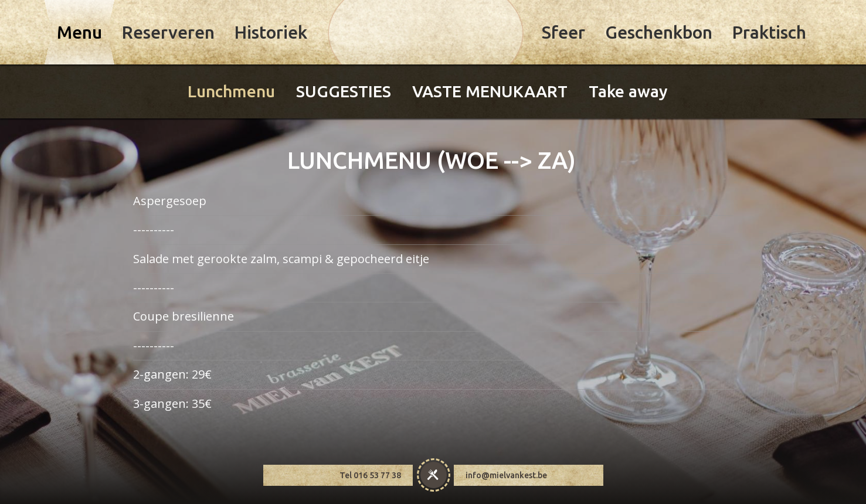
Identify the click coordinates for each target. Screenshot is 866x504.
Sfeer (563, 32)
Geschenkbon (659, 32)
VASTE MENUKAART (490, 91)
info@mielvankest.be (506, 468)
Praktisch (769, 32)
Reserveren (168, 32)
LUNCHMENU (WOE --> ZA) (432, 152)
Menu (79, 32)
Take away (628, 91)
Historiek (271, 32)
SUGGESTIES (344, 91)
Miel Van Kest (426, 34)
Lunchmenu (231, 91)
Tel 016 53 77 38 (370, 468)
